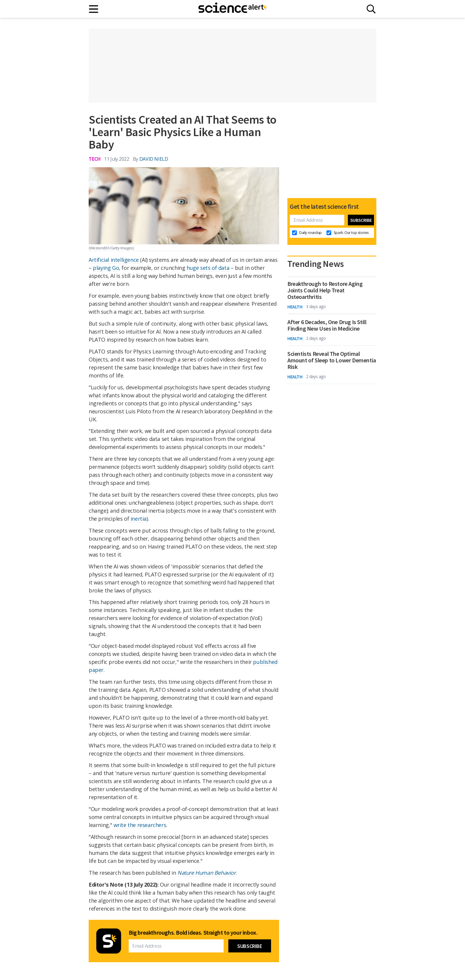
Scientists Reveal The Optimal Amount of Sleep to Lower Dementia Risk (332, 360)
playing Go (106, 268)
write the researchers (140, 825)
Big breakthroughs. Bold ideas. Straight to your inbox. (193, 933)
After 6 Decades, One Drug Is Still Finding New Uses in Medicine (327, 325)
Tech (95, 159)
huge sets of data (208, 268)
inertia (138, 519)
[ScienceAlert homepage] (232, 9)
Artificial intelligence (114, 260)
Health (295, 307)
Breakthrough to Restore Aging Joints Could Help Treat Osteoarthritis (325, 290)
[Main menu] (94, 9)
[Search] (371, 9)
